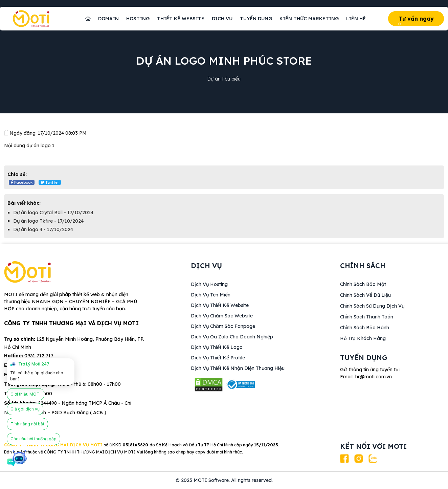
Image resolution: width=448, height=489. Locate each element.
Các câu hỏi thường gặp (33, 439)
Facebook (22, 182)
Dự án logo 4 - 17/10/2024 (43, 229)
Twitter (50, 182)
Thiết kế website (181, 19)
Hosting (138, 19)
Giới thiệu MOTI (26, 394)
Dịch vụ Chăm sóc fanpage (223, 326)
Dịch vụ (222, 19)
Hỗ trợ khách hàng (363, 338)
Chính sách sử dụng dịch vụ (372, 306)
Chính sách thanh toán (367, 317)
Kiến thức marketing (309, 19)
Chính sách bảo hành (365, 328)
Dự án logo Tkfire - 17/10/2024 (48, 221)
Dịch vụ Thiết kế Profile (218, 358)
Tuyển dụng (256, 19)
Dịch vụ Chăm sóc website (222, 316)
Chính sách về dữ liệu (365, 295)
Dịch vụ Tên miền (211, 295)
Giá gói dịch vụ (25, 409)
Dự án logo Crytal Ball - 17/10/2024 (53, 213)
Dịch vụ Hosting (209, 284)
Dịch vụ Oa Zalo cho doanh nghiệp (232, 337)
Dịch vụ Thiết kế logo (217, 347)
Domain (108, 19)
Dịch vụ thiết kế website (220, 305)
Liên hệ (356, 19)
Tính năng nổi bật (27, 424)
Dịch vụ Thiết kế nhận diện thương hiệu (238, 368)
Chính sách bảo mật (363, 284)
